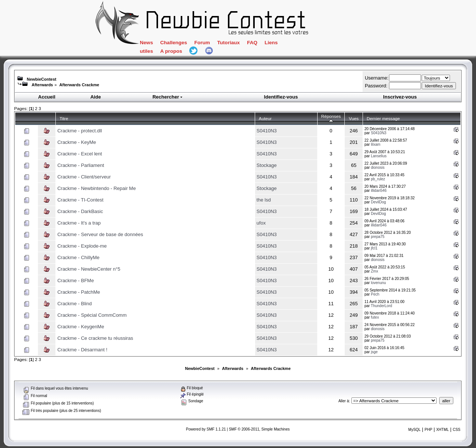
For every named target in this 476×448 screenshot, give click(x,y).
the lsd (264, 200)
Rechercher (168, 97)
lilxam (376, 144)
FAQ (252, 43)
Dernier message (383, 118)
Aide (96, 97)
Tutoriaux (229, 43)
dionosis (378, 167)
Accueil (47, 97)
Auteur (265, 118)
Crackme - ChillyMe (78, 257)
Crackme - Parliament (81, 165)
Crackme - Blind (74, 304)
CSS (456, 430)
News (146, 43)
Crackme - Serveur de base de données (100, 234)
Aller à (344, 401)
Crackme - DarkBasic (80, 211)
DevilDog (378, 202)
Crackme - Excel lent (80, 154)
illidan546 (379, 191)
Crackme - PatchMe (79, 292)
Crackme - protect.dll (80, 131)
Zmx (374, 271)
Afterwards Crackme (79, 85)
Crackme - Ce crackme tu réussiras (95, 338)
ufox (261, 223)
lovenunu (378, 283)
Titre (64, 118)
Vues (354, 118)
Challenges (174, 43)
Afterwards (42, 85)
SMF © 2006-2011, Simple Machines (259, 429)
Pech (375, 294)
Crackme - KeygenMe (81, 327)
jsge (374, 352)
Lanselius (379, 156)
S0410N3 (267, 131)
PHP (429, 430)
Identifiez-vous (281, 97)
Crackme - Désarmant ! (82, 350)
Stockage (267, 165)
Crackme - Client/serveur (84, 177)
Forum (202, 43)
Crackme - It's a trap (79, 223)
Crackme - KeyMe (77, 142)
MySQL (414, 430)
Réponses (331, 118)
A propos (171, 51)
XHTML (443, 430)
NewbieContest (41, 79)
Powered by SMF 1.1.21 (206, 429)
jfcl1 (374, 248)
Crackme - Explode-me (82, 246)
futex (375, 317)
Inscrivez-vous (400, 97)
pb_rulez (378, 179)
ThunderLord (381, 306)
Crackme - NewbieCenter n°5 (89, 269)
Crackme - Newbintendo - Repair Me (97, 188)
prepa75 (378, 237)
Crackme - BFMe (75, 281)
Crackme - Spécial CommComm (92, 315)
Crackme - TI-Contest (80, 200)
